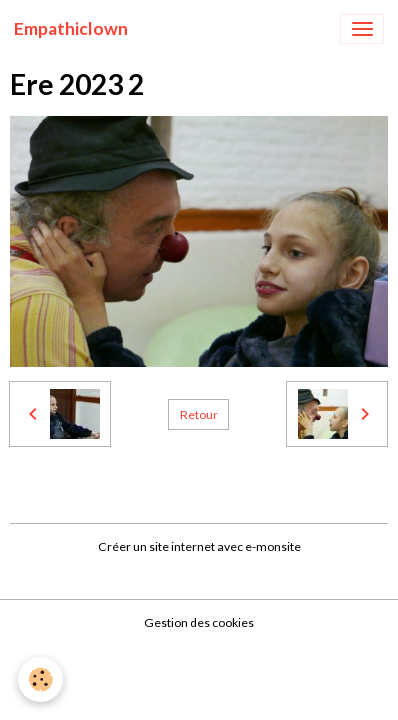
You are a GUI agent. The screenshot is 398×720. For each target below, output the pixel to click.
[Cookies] (40, 679)
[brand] (71, 29)
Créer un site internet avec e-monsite (199, 546)
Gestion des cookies (199, 622)
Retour (199, 414)
